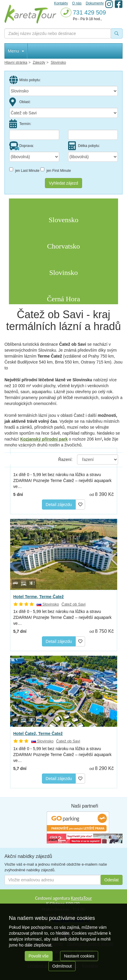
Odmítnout (62, 966)
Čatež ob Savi (74, 604)
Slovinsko (48, 604)
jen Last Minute (24, 170)
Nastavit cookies (79, 956)
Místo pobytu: (25, 80)
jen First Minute (56, 170)
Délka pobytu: (84, 146)
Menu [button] (16, 51)
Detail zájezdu (59, 505)
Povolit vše (39, 956)
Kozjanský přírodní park (44, 439)
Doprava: (22, 146)
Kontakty (61, 3)
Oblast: (20, 102)
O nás (77, 3)
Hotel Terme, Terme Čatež (39, 597)
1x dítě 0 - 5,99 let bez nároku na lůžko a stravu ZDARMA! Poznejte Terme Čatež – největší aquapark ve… (62, 481)
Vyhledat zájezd (63, 183)
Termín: (20, 124)
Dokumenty (95, 3)
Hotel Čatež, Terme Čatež (38, 734)
